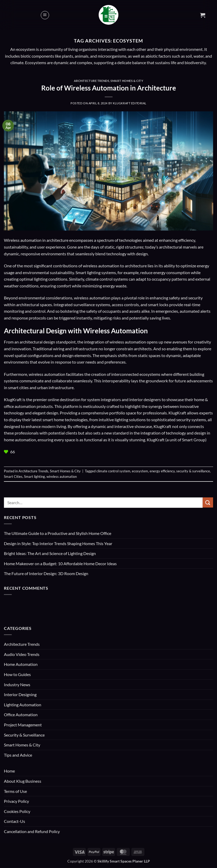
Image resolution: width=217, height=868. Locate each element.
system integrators (104, 399)
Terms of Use (15, 791)
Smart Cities (13, 477)
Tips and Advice (18, 755)
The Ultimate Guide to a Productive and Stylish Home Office (58, 533)
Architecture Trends (92, 81)
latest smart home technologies (60, 420)
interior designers (145, 399)
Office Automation (21, 715)
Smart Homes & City (127, 81)
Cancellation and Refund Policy (32, 831)
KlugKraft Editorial (130, 103)
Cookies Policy (17, 811)
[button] (45, 15)
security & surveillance (193, 471)
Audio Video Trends (22, 654)
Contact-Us (14, 821)
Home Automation (21, 664)
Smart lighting (34, 477)
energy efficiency (162, 471)
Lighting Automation (23, 705)
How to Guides (17, 674)
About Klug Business (23, 781)
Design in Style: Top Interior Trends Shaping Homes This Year (58, 543)
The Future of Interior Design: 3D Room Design (46, 573)
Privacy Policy (16, 801)
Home (9, 771)
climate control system (113, 471)
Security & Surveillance (24, 735)
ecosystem (140, 471)
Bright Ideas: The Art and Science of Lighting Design (50, 553)
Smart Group (194, 440)
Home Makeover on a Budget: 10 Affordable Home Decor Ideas (60, 563)
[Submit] (208, 502)
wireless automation (62, 477)
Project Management (23, 725)
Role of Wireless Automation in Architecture (109, 88)
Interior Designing (20, 694)
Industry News (17, 685)
